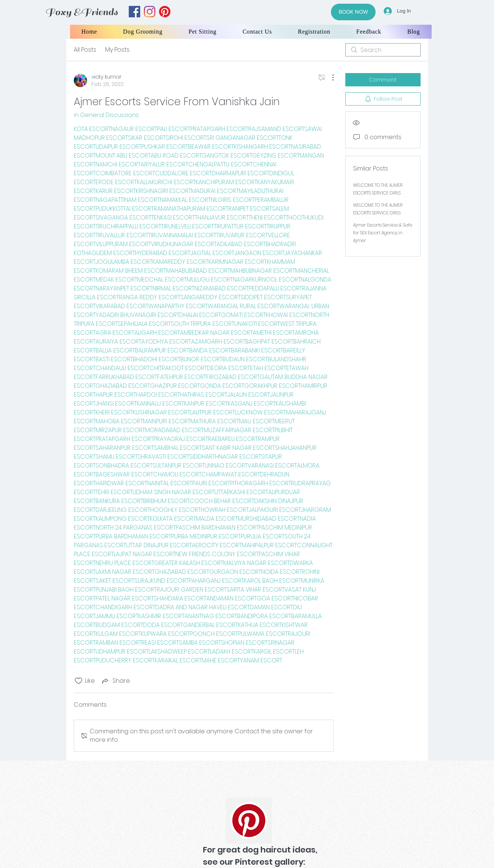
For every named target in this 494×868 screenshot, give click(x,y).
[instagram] (150, 12)
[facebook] (134, 12)
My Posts (117, 50)
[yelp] (165, 12)
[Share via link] (115, 681)
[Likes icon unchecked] (79, 681)
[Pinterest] (249, 821)
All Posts (85, 50)
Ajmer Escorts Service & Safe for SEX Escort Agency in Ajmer (383, 233)
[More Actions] (329, 77)
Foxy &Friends (82, 12)
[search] (383, 50)
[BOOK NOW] (353, 12)
